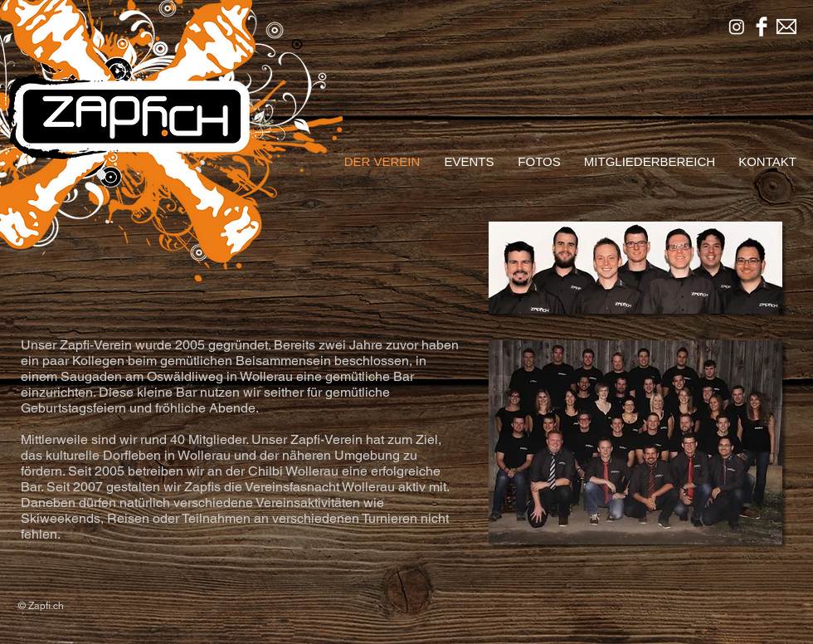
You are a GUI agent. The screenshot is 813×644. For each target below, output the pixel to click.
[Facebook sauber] (762, 27)
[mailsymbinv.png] (786, 27)
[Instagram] (737, 27)
